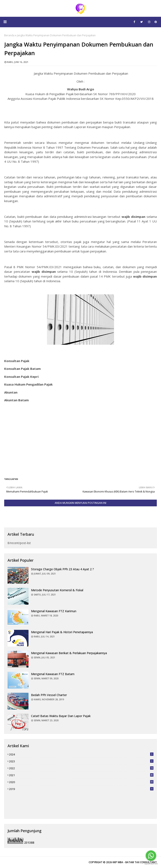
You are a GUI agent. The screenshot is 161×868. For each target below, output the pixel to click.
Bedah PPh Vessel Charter (49, 695)
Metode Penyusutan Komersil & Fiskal (57, 590)
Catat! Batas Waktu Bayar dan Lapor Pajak (61, 716)
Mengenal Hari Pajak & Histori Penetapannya (62, 632)
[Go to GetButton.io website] (151, 864)
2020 (81, 782)
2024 (81, 754)
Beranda (9, 35)
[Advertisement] (80, 443)
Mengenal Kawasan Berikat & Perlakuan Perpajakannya (69, 653)
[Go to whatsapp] (151, 856)
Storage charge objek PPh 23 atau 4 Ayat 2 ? (62, 569)
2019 (81, 789)
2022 (81, 768)
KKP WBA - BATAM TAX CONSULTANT (135, 862)
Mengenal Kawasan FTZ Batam (53, 674)
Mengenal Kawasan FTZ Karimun (54, 611)
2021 (81, 775)
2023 (81, 761)
